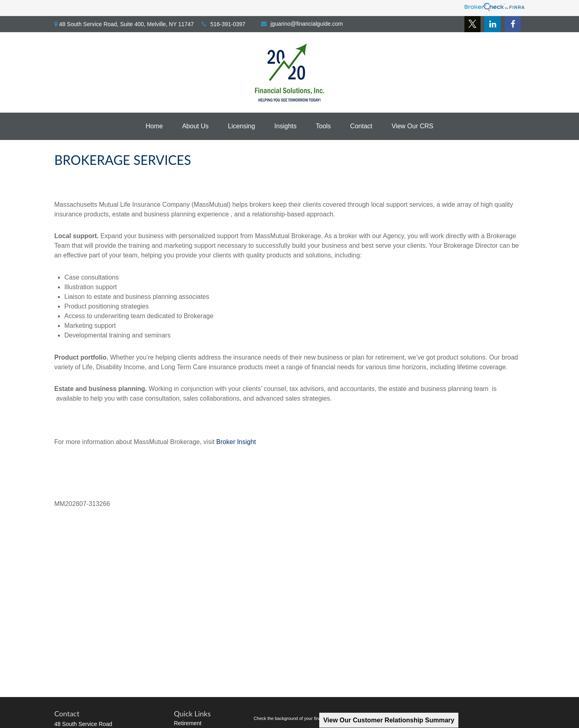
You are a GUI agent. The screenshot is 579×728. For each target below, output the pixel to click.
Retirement (188, 723)
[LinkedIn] (493, 24)
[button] (154, 126)
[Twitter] (472, 24)
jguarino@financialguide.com (302, 24)
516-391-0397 (224, 24)
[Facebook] (513, 24)
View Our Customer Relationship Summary (389, 720)
